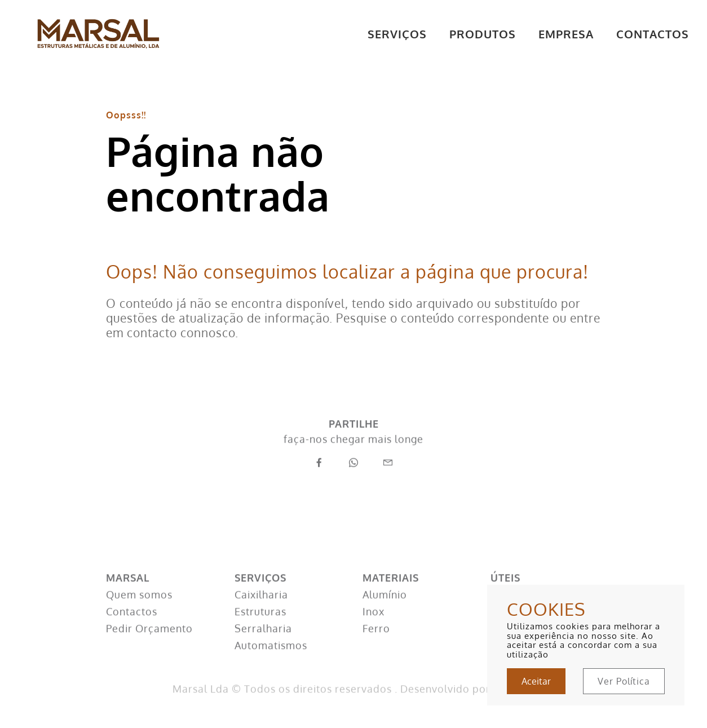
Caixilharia (261, 607)
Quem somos (139, 607)
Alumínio (385, 607)
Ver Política (624, 681)
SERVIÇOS (397, 34)
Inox (374, 624)
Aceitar (536, 681)
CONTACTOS (653, 34)
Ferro (376, 641)
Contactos (132, 624)
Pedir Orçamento (149, 641)
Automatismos (271, 658)
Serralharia (263, 641)
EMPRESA (566, 34)
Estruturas (260, 624)
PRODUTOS (483, 34)
